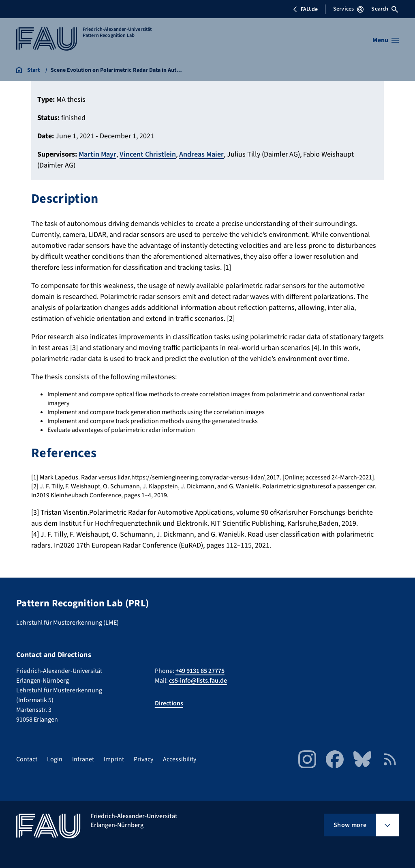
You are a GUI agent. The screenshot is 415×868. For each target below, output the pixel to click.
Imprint (114, 759)
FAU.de (305, 9)
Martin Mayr (97, 154)
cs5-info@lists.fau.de (198, 681)
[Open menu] (386, 40)
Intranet (83, 759)
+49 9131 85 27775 (200, 671)
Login (55, 759)
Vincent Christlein (148, 154)
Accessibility (180, 759)
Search (385, 9)
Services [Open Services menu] (348, 9)
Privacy (143, 759)
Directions (169, 703)
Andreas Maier (201, 154)
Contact (27, 759)
